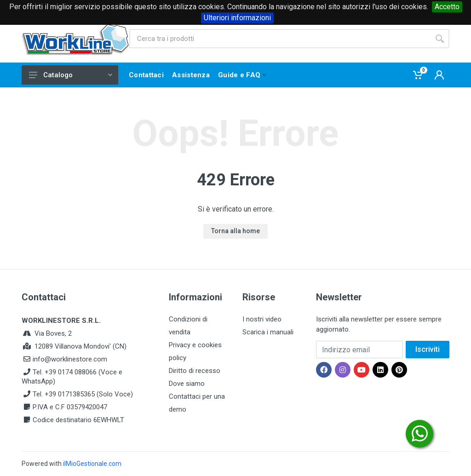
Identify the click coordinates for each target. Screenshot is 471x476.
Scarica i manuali (268, 332)
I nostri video (262, 319)
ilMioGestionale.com (92, 464)
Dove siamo (187, 384)
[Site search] (280, 39)
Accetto (447, 7)
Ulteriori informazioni (237, 18)
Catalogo (71, 75)
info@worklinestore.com (70, 359)
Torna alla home (235, 231)
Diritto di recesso (195, 371)
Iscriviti (428, 349)
